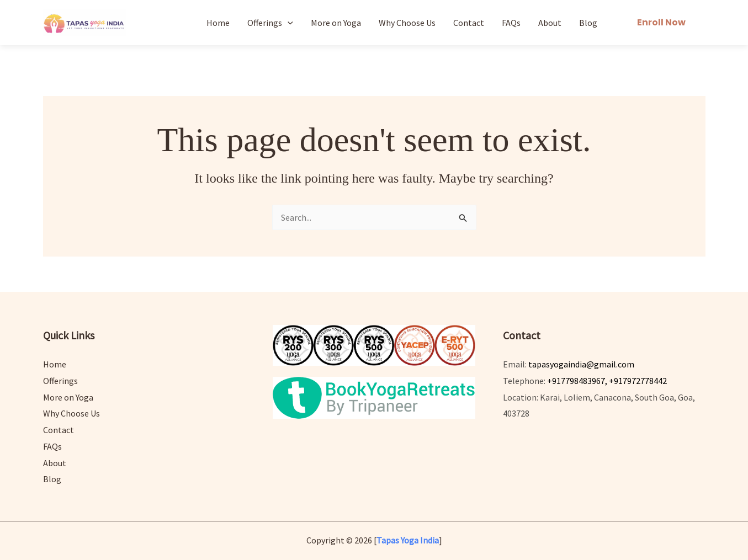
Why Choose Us (407, 23)
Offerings (270, 23)
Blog (588, 23)
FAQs (511, 23)
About (550, 23)
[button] (661, 23)
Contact (469, 23)
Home (218, 23)
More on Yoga (336, 23)
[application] (288, 23)
